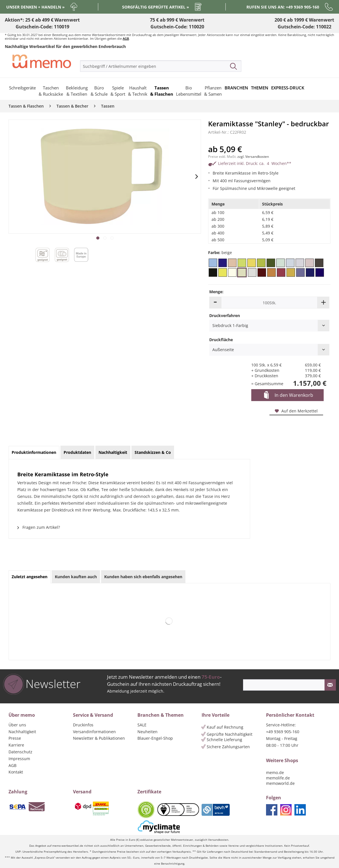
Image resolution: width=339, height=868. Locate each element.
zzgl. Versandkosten (253, 157)
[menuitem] (161, 66)
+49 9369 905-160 (283, 732)
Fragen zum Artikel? (39, 527)
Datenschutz (20, 752)
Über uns (17, 725)
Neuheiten (147, 732)
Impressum (19, 759)
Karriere (16, 745)
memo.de (275, 772)
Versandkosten (218, 840)
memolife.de (278, 778)
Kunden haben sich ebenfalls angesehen (143, 577)
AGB (126, 38)
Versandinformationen (94, 732)
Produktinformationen (34, 452)
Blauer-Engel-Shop (155, 738)
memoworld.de (280, 783)
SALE (142, 725)
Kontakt (16, 772)
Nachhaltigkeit (22, 732)
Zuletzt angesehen (30, 577)
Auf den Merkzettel (296, 411)
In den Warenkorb (289, 395)
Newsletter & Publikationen (99, 738)
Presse (15, 738)
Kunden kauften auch (76, 577)
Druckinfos (83, 725)
